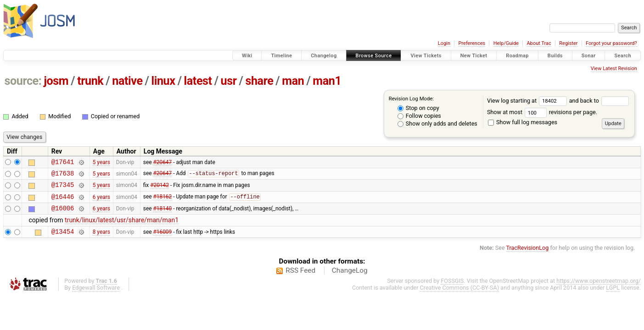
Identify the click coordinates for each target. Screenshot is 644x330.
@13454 (63, 239)
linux (163, 81)
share (259, 81)
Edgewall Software (96, 296)
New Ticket (474, 56)
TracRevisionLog (528, 256)
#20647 (162, 163)
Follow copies (419, 116)
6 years (101, 202)
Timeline (281, 56)
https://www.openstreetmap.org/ (599, 289)
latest (198, 81)
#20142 (160, 189)
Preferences (472, 43)
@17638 (63, 176)
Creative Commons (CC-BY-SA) (460, 296)
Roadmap (517, 56)
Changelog (324, 56)
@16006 (63, 215)
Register (568, 43)
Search (623, 56)
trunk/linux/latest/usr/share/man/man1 (122, 227)
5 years (101, 163)
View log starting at (528, 101)
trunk (90, 81)
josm (56, 81)
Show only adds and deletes (437, 124)
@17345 (63, 189)
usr (229, 81)
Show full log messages (523, 122)
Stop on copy (418, 108)
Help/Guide (506, 43)
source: (23, 81)
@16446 (63, 202)
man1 (327, 81)
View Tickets (426, 56)
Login (444, 43)
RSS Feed (300, 279)
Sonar (589, 56)
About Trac (539, 43)
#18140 (162, 215)
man (293, 81)
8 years (101, 239)
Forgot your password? (611, 43)
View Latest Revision (614, 69)
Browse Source (374, 56)
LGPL (613, 296)
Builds (555, 56)
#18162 (162, 202)
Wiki (247, 56)
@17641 (63, 163)
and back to (599, 101)
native (127, 81)
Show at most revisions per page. (542, 112)
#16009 (162, 239)
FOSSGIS (452, 289)
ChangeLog (350, 279)
